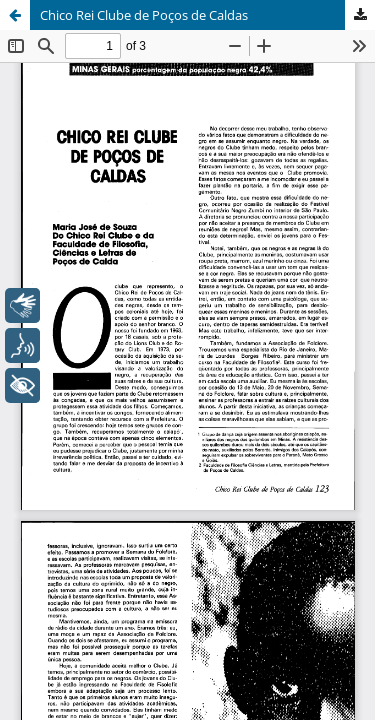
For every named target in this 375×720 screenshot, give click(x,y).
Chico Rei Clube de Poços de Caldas (144, 15)
